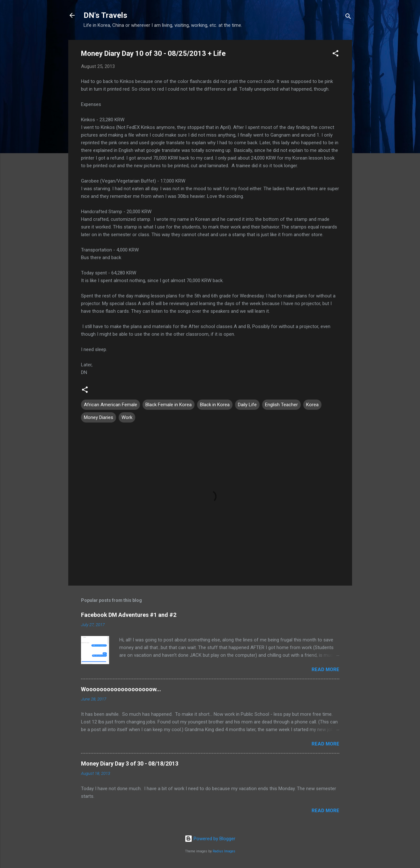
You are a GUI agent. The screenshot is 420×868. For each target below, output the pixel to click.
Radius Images (224, 851)
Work (127, 417)
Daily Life (247, 405)
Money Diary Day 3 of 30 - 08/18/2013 (130, 763)
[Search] (348, 17)
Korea (312, 405)
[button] (335, 54)
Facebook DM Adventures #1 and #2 (129, 615)
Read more (325, 670)
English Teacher (281, 405)
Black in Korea (215, 405)
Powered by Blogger (210, 839)
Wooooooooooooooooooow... (121, 689)
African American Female (111, 405)
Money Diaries (99, 417)
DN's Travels (105, 15)
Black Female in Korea (169, 405)
